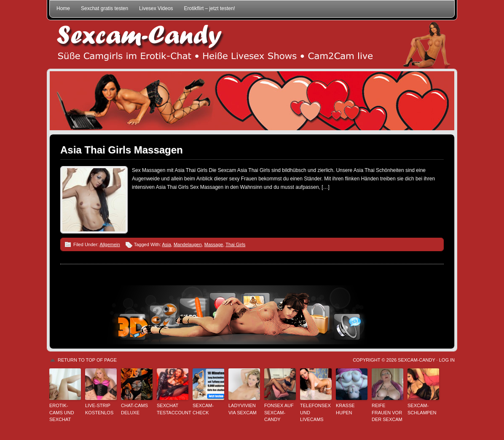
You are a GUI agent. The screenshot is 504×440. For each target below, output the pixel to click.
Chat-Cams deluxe (134, 409)
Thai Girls (235, 244)
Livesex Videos (156, 8)
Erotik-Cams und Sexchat (62, 412)
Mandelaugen (188, 244)
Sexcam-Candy (416, 360)
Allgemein (110, 244)
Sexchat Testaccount (173, 409)
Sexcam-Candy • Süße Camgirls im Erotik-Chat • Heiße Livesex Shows (252, 44)
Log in (447, 360)
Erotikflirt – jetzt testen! (210, 8)
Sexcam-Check (203, 409)
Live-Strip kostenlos (99, 409)
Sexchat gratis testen (105, 8)
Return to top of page (87, 360)
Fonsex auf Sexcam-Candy (279, 412)
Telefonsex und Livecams (315, 412)
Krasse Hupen (345, 409)
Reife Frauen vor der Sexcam (387, 412)
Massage (214, 244)
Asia (166, 244)
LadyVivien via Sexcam (243, 409)
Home (63, 8)
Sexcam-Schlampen (422, 409)
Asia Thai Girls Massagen (122, 150)
